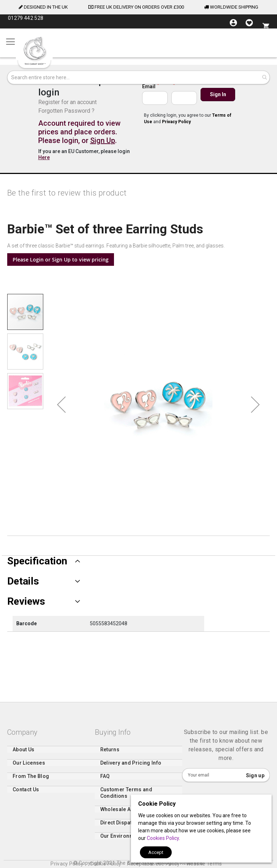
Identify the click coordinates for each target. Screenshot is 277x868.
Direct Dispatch (119, 827)
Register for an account (67, 102)
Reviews (26, 601)
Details (23, 581)
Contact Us (26, 793)
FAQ (105, 780)
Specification (37, 561)
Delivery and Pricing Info (131, 767)
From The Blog (31, 780)
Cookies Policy (163, 838)
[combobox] (138, 77)
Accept (156, 852)
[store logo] (34, 51)
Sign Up (103, 140)
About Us (24, 753)
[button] (61, 404)
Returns (110, 753)
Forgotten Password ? (66, 111)
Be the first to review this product (67, 193)
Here (44, 157)
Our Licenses (29, 767)
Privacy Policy (176, 122)
